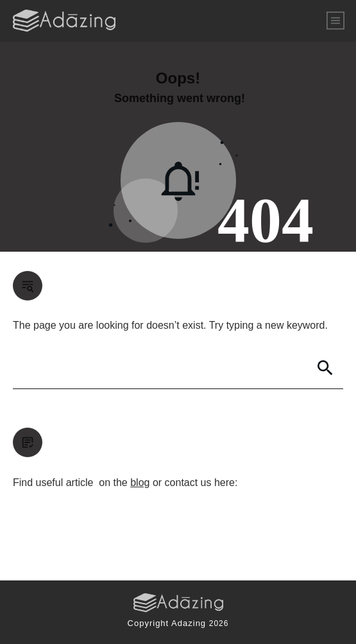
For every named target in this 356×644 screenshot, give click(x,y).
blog (140, 483)
